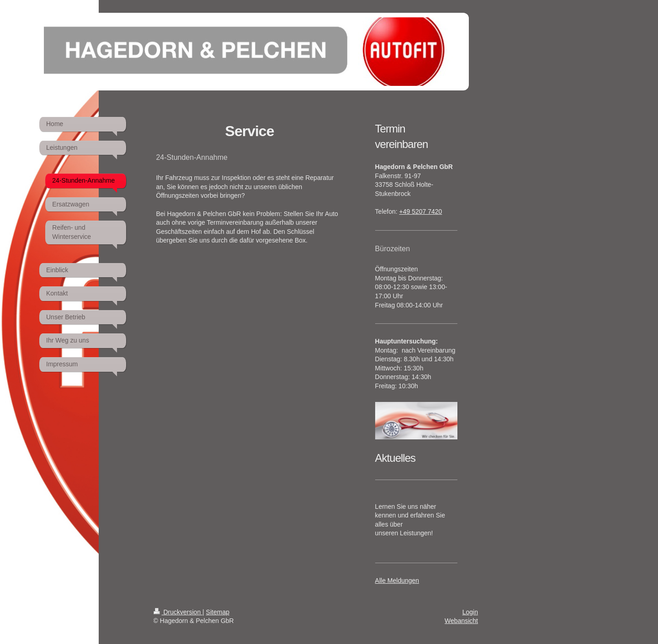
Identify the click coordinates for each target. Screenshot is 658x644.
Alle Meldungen (397, 581)
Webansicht (461, 621)
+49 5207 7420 (421, 211)
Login (470, 612)
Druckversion (178, 612)
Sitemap (218, 612)
